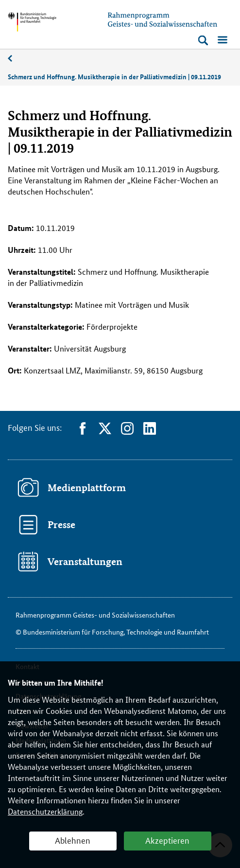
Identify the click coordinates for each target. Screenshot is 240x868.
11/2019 (15, 59)
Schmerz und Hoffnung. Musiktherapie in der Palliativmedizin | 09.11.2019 (114, 76)
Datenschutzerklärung (45, 811)
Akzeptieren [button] (167, 840)
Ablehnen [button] (73, 840)
